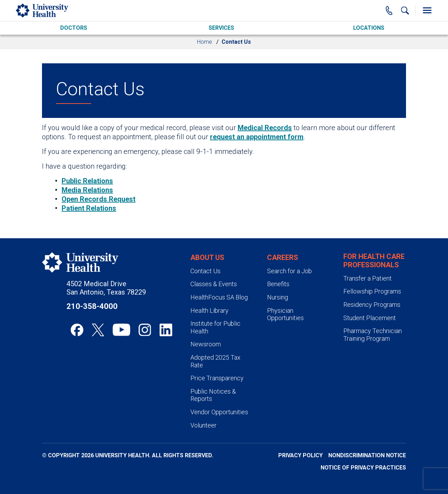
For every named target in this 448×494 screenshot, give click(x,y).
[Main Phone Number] (389, 10)
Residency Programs (372, 305)
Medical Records (265, 128)
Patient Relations (89, 208)
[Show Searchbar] (405, 10)
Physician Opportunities (285, 314)
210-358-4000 (92, 306)
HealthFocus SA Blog (219, 297)
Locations (369, 28)
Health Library (209, 310)
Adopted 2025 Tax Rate (215, 361)
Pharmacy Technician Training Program (373, 335)
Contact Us (205, 271)
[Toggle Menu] (427, 10)
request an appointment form (257, 137)
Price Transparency (217, 378)
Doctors (74, 28)
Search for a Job (289, 271)
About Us (207, 257)
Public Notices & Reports (213, 395)
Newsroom (206, 344)
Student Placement (370, 318)
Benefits (278, 284)
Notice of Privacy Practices (363, 468)
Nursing (278, 297)
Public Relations (87, 181)
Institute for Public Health (215, 327)
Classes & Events (214, 284)
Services (221, 28)
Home (205, 42)
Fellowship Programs (372, 291)
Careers (283, 257)
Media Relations (87, 190)
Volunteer (204, 425)
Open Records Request (99, 199)
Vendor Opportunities (219, 412)
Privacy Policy (300, 455)
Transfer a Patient (367, 278)
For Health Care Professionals (374, 261)
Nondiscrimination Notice (367, 455)
